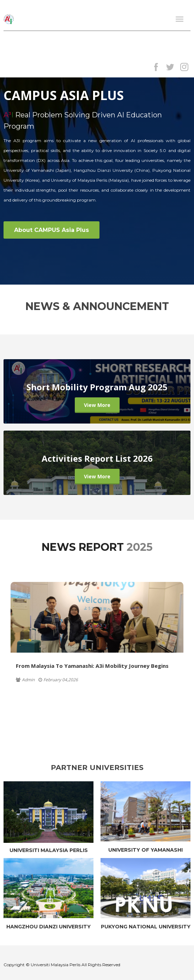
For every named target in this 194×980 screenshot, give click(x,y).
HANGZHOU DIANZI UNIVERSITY (48, 927)
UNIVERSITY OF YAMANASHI (145, 850)
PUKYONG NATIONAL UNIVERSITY (146, 927)
